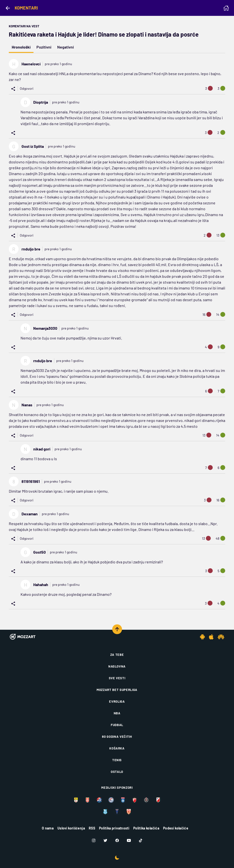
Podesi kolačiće (176, 828)
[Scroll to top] (117, 629)
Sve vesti (117, 678)
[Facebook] (117, 840)
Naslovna (117, 666)
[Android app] (202, 637)
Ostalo (117, 772)
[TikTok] (141, 840)
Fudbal (117, 725)
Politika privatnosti (114, 828)
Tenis (117, 760)
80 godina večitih (117, 737)
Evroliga (117, 701)
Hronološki (21, 47)
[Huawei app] (221, 637)
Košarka (117, 748)
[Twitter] (105, 840)
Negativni (66, 47)
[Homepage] (226, 8)
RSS (92, 828)
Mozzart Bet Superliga (117, 690)
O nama (48, 828)
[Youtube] (129, 840)
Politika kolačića (146, 828)
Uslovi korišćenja (71, 828)
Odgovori (27, 88)
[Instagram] (94, 840)
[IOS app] (211, 637)
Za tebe (117, 655)
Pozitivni (44, 47)
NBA (117, 713)
